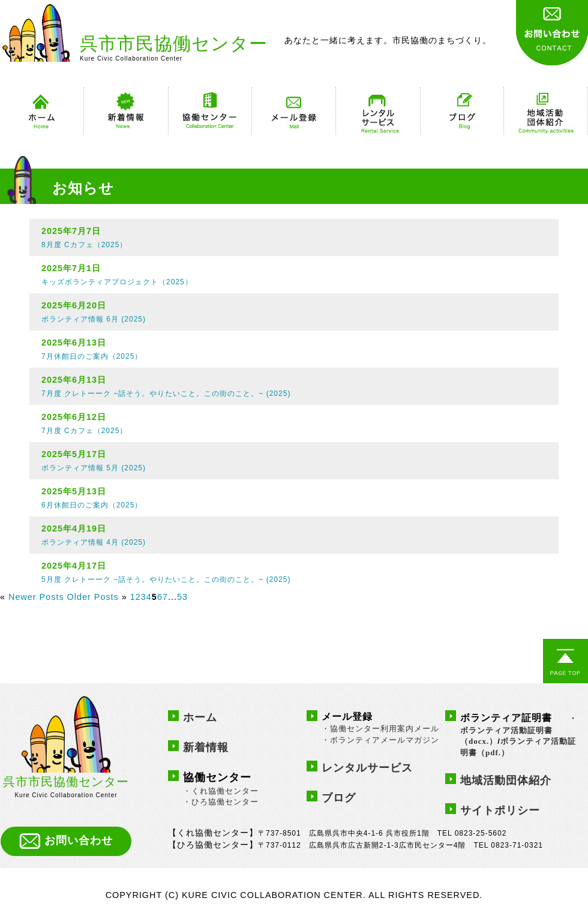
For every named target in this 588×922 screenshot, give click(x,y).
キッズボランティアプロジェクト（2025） (117, 282)
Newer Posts (36, 597)
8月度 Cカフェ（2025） (84, 245)
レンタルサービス (367, 768)
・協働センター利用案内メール (380, 729)
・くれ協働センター (221, 791)
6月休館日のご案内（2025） (92, 505)
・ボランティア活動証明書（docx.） (519, 730)
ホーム (200, 717)
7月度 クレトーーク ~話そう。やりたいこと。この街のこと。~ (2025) (166, 394)
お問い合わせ (66, 840)
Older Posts (93, 597)
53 (182, 597)
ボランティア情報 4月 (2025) (94, 542)
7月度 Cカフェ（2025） (84, 431)
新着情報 (206, 747)
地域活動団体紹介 (506, 780)
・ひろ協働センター (221, 802)
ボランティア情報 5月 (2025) (94, 468)
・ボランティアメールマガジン (380, 740)
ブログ (339, 798)
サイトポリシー (500, 810)
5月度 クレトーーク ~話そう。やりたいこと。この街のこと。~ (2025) (166, 579)
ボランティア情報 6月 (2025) (94, 319)
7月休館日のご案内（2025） (92, 356)
